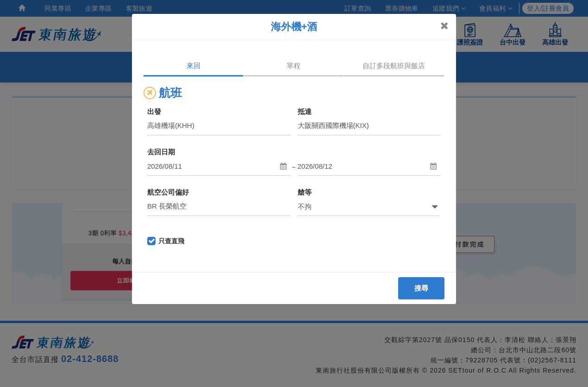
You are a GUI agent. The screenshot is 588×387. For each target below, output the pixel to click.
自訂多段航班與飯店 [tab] (394, 66)
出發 (154, 111)
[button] (219, 166)
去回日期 (161, 152)
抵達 (305, 111)
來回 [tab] (194, 66)
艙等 (305, 192)
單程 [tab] (294, 66)
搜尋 (422, 288)
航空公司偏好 (168, 192)
